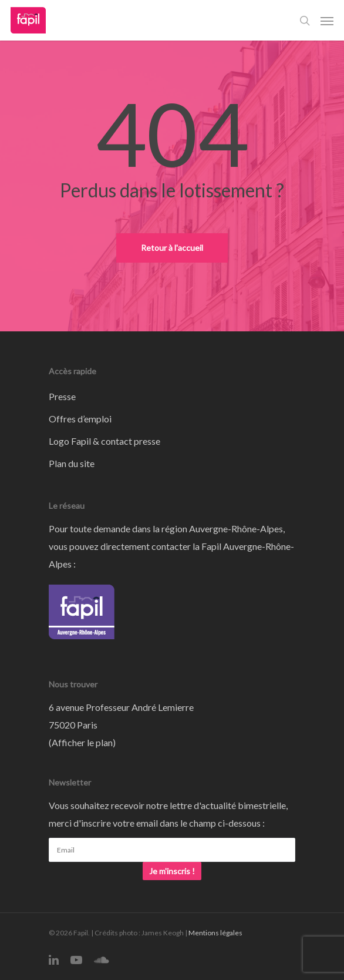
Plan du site (72, 463)
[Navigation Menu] (327, 21)
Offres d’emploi (80, 419)
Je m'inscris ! (172, 871)
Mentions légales (215, 933)
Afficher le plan (82, 742)
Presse (62, 396)
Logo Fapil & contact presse (104, 441)
